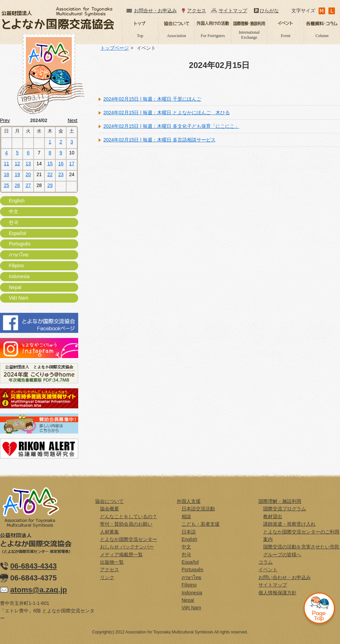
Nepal (15, 287)
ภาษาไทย (19, 255)
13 (28, 164)
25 (6, 185)
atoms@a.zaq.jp (39, 590)
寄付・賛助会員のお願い (126, 524)
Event (286, 36)
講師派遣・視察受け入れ (289, 524)
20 (28, 174)
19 (17, 174)
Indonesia (19, 276)
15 (50, 164)
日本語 (189, 532)
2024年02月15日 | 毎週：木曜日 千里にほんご (152, 99)
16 (61, 164)
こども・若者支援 (201, 524)
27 (28, 185)
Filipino (16, 266)
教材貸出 (273, 516)
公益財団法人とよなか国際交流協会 (58, 18)
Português (20, 244)
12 (17, 164)
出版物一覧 (112, 562)
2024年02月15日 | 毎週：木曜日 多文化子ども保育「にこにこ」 (171, 126)
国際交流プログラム (285, 509)
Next (73, 120)
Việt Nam (19, 298)
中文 (14, 211)
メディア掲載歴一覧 (121, 555)
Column (322, 36)
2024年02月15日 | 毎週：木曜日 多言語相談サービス (159, 140)
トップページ (115, 48)
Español (18, 233)
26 (17, 185)
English (17, 201)
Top (140, 36)
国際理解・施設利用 (280, 501)
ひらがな (269, 11)
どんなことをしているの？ (129, 516)
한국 (14, 222)
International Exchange (249, 35)
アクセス (197, 11)
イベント (268, 570)
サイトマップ (233, 11)
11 (6, 164)
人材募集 (109, 532)
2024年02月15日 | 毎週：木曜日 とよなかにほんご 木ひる (167, 113)
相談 (186, 516)
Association (177, 36)
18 (6, 174)
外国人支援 (189, 501)
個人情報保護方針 (277, 593)
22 (50, 174)
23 (61, 174)
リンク (107, 577)
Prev (5, 120)
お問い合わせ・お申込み (285, 577)
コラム (266, 562)
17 (72, 164)
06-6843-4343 (33, 566)
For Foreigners (213, 36)
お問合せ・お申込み (155, 11)
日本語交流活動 (198, 509)
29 (50, 185)
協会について (109, 501)
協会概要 (109, 509)
